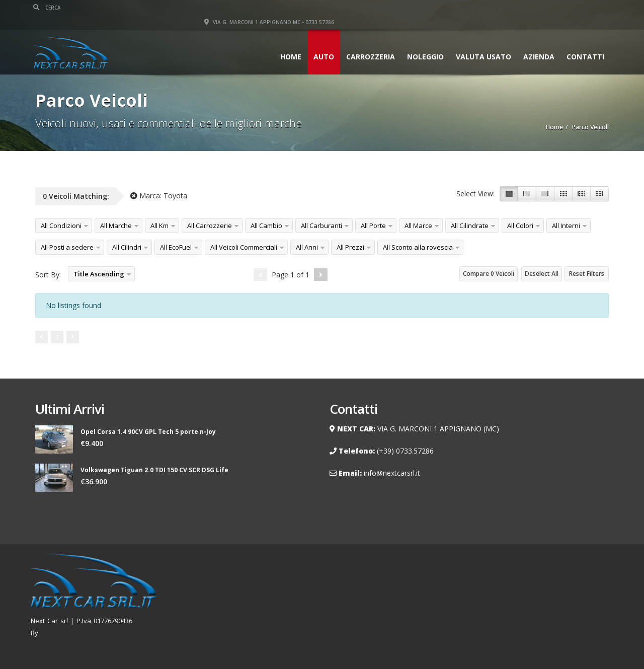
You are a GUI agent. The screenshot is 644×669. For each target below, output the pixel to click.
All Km (159, 226)
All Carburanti (321, 226)
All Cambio (266, 226)
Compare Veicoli (489, 274)
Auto (322, 42)
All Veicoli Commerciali (244, 247)
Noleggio (423, 42)
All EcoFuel (176, 247)
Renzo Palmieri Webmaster (83, 633)
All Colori (520, 226)
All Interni (566, 226)
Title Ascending (99, 274)
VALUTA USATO (481, 42)
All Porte (373, 226)
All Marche (116, 226)
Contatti (583, 42)
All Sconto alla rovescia (418, 247)
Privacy (595, 602)
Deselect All (542, 274)
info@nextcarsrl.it (392, 473)
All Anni (307, 247)
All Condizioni (61, 226)
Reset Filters (587, 274)
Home (289, 42)
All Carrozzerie (210, 226)
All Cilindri (127, 247)
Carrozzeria (369, 42)
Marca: (159, 196)
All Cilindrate (470, 226)
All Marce (418, 226)
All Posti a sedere (67, 247)
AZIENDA (537, 42)
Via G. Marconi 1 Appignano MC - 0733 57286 (544, 8)
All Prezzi (350, 247)
